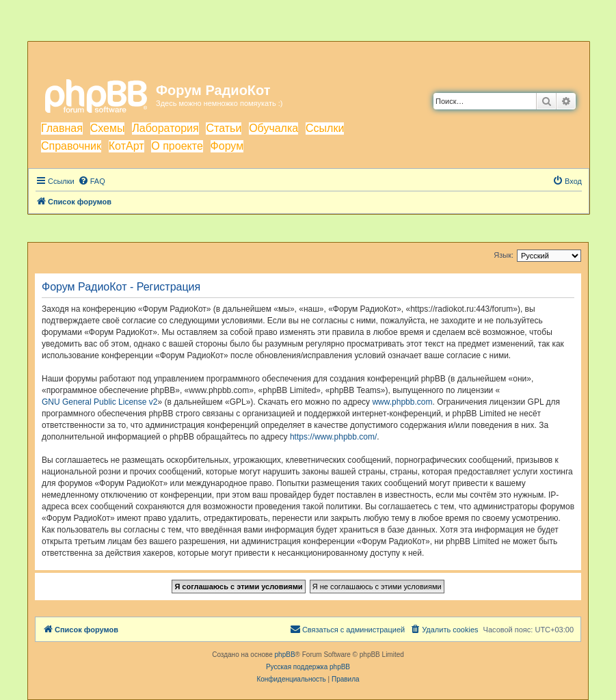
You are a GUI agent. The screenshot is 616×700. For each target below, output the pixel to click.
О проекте (177, 146)
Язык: (504, 255)
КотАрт (126, 146)
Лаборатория (165, 128)
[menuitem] (92, 181)
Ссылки (325, 128)
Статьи (224, 128)
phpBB (285, 655)
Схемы (108, 128)
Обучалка (273, 128)
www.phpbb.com (402, 402)
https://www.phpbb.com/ (333, 437)
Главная (62, 128)
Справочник (71, 146)
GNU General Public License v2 (99, 402)
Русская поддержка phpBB (308, 667)
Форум (227, 146)
